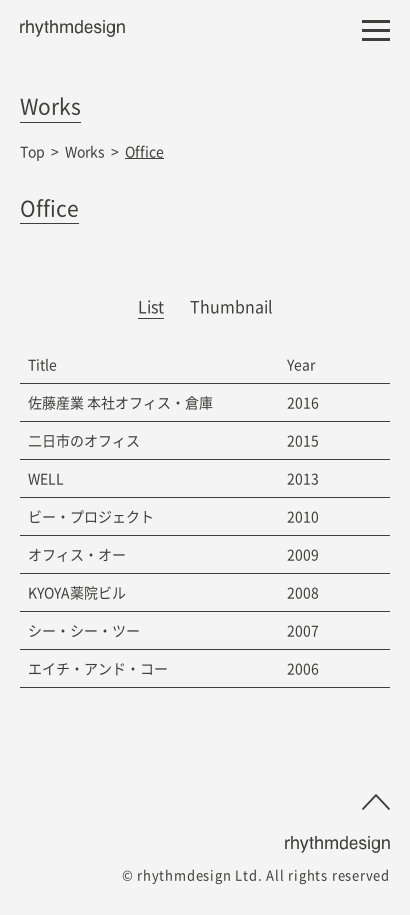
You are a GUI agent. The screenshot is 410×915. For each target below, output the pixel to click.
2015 (303, 440)
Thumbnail (231, 306)
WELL (46, 478)
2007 (303, 630)
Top (32, 151)
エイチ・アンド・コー (98, 668)
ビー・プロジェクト (91, 516)
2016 (303, 402)
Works (85, 151)
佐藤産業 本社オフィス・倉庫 (120, 402)
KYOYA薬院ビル (77, 592)
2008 (303, 592)
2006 (303, 668)
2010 (303, 516)
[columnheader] (149, 365)
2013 (303, 478)
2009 (303, 554)
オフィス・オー (77, 554)
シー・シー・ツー (84, 630)
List (151, 306)
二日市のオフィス (84, 440)
